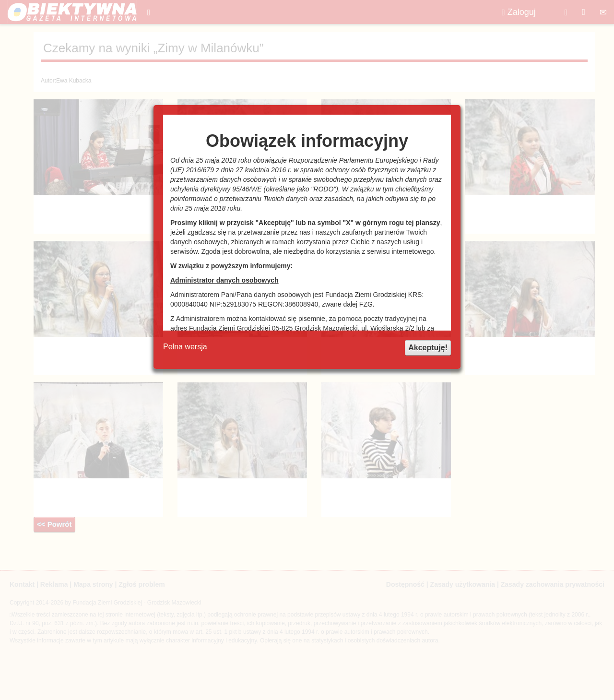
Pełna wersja (185, 347)
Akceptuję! (428, 348)
